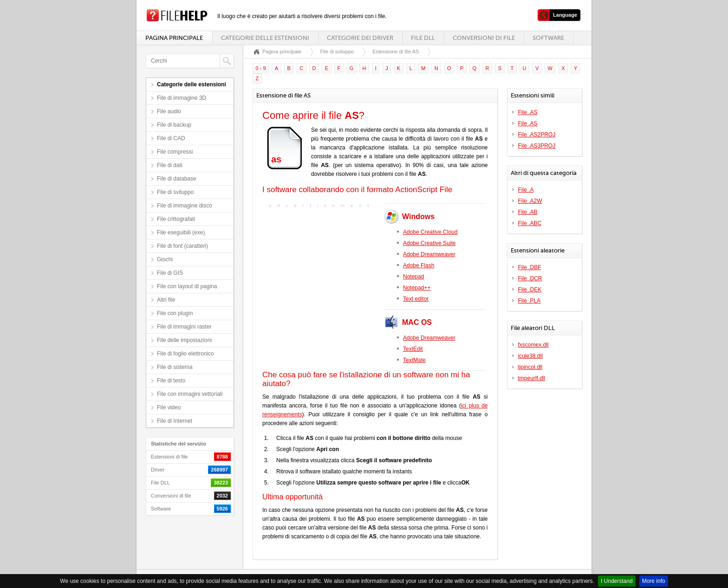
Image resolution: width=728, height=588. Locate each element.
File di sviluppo (175, 192)
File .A (526, 190)
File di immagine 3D (182, 98)
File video (169, 407)
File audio (169, 111)
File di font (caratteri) (182, 246)
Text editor (416, 299)
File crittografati (176, 219)
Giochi (165, 259)
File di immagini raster (184, 327)
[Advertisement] (320, 268)
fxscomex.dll (533, 345)
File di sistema (175, 367)
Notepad (413, 277)
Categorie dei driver (360, 38)
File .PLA (530, 301)
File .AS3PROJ (537, 146)
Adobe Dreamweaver (429, 254)
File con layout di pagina (187, 286)
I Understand (617, 581)
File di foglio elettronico (185, 354)
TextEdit (413, 349)
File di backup (174, 125)
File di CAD (171, 138)
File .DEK (530, 290)
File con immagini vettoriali (190, 394)
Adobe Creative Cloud (430, 232)
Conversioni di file (484, 38)
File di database (177, 179)
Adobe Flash (419, 265)
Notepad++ (417, 288)
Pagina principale (174, 38)
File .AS (528, 112)
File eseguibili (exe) (181, 233)
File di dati (170, 165)
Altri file (166, 300)
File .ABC (530, 223)
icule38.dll (530, 356)
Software (548, 38)
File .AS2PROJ (537, 135)
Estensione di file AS (396, 52)
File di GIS (170, 273)
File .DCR (530, 278)
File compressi (175, 152)
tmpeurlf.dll (532, 378)
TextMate (414, 360)
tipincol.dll (530, 367)
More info (654, 581)
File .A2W (530, 201)
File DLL (423, 38)
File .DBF (530, 267)
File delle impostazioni (184, 340)
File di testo (171, 381)
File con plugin (175, 313)
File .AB (528, 212)
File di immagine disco (185, 206)
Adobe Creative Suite (429, 243)
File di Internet (175, 421)
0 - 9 (261, 68)
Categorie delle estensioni (265, 38)
